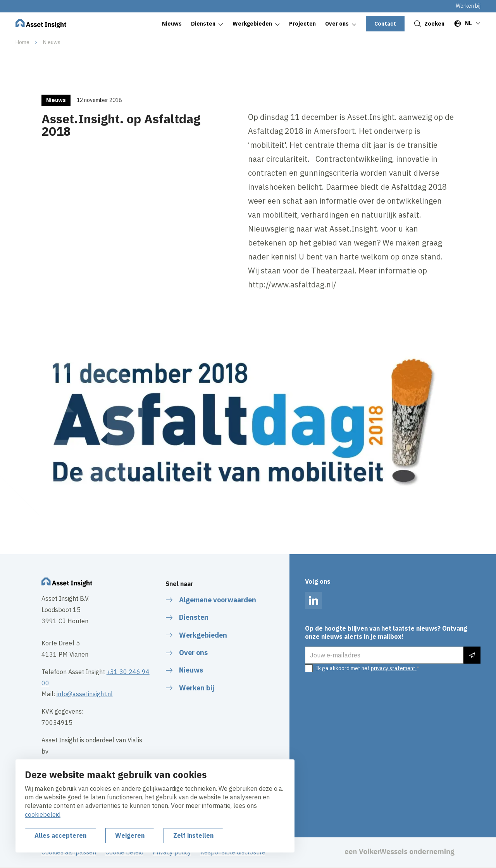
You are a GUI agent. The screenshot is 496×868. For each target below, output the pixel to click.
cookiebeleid (43, 814)
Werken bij (468, 6)
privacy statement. (394, 668)
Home (22, 42)
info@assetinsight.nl (85, 694)
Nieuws (52, 42)
